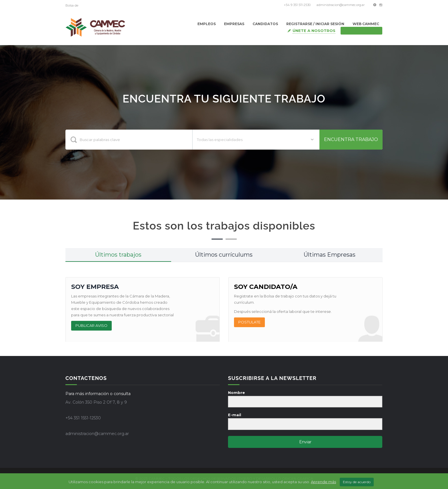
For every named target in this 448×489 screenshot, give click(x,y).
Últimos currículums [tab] (224, 255)
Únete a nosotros (314, 31)
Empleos (207, 24)
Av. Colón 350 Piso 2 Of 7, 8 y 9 (96, 402)
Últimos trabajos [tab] (118, 255)
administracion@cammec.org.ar (341, 5)
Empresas (234, 24)
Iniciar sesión (361, 31)
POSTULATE (249, 322)
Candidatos (265, 24)
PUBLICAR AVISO (91, 325)
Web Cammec (366, 24)
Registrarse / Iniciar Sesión (315, 24)
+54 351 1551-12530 (83, 418)
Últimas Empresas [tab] (330, 255)
